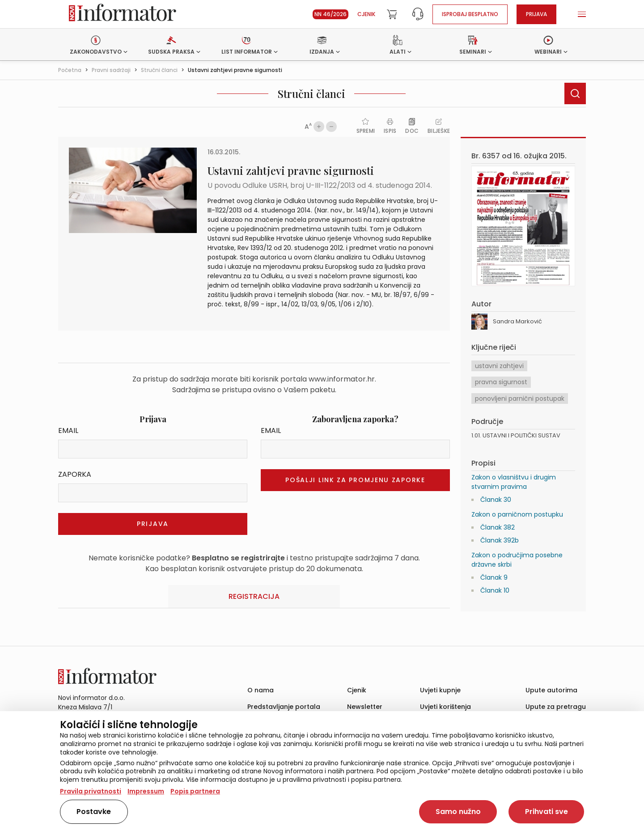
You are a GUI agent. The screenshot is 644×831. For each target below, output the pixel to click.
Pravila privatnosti (91, 791)
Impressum (146, 791)
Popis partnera (195, 791)
